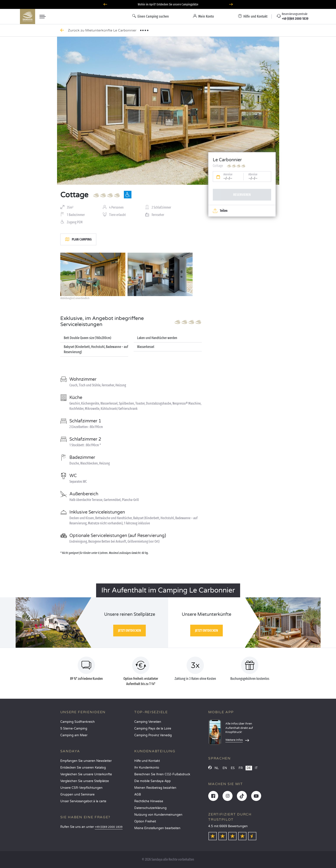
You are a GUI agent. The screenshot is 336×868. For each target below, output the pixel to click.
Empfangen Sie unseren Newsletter (86, 761)
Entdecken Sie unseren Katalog (83, 768)
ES (233, 768)
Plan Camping (78, 239)
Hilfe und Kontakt (147, 761)
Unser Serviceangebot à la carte (83, 801)
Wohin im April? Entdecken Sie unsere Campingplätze (168, 4)
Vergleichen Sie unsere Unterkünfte (86, 774)
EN (225, 768)
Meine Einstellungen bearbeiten (157, 828)
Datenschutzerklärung (150, 808)
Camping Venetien (148, 722)
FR (241, 768)
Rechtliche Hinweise (149, 801)
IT (256, 768)
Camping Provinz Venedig (153, 735)
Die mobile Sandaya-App (152, 781)
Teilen (220, 211)
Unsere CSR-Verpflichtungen (81, 788)
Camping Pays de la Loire (153, 729)
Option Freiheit (145, 821)
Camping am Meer (74, 735)
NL (217, 768)
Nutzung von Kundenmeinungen (158, 815)
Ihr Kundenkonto (147, 768)
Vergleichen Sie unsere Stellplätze (85, 781)
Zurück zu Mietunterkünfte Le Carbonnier (103, 30)
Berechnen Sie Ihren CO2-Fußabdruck (162, 774)
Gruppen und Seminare (77, 795)
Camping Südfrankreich (78, 722)
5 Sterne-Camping (74, 729)
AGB (138, 795)
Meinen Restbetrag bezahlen (155, 788)
